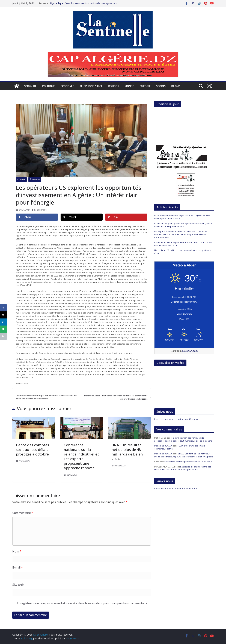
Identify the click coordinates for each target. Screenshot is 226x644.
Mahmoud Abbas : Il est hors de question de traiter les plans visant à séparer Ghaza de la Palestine (118, 397)
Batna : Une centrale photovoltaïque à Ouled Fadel (188, 462)
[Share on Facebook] (37, 217)
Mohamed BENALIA (163, 446)
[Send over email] (4, 329)
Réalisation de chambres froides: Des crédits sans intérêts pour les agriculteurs (183, 468)
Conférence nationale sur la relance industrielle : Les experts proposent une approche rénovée (81, 456)
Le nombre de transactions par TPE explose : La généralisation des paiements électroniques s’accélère (45, 397)
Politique (49, 86)
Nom (17, 551)
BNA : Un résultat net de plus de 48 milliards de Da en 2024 (127, 452)
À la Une (21, 180)
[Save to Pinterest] (126, 217)
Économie (67, 86)
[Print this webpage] (4, 336)
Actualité (30, 86)
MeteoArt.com (190, 351)
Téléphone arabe (91, 86)
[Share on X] (82, 217)
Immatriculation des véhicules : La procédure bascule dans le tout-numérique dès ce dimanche (183, 439)
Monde (129, 86)
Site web (18, 585)
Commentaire (23, 513)
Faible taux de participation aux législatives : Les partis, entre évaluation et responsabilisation (183, 225)
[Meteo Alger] (184, 330)
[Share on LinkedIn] (4, 322)
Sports (161, 86)
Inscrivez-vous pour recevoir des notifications (176, 419)
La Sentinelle (40, 210)
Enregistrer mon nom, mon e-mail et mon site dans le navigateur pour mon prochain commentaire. (82, 603)
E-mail (18, 567)
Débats (176, 86)
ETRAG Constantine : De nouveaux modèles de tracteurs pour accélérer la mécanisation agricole (184, 455)
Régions (114, 86)
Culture (145, 86)
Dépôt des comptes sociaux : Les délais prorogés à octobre (32, 450)
